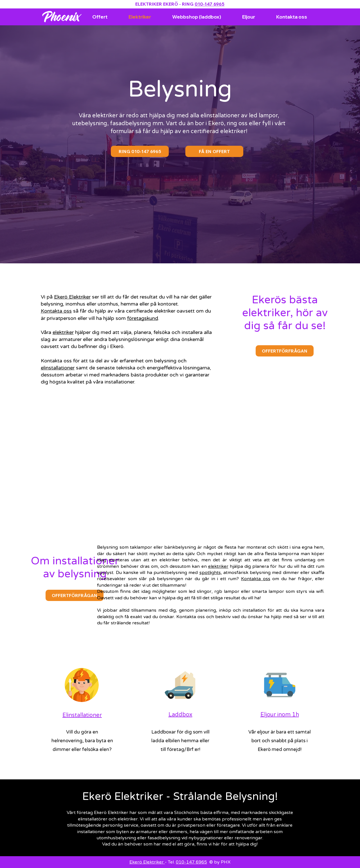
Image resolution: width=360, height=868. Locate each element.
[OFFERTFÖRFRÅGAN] (285, 351)
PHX (226, 862)
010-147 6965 (210, 4)
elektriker (63, 332)
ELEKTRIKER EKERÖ (157, 4)
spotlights (210, 573)
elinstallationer (58, 368)
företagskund (143, 318)
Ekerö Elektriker (72, 297)
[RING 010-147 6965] (140, 151)
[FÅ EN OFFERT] (214, 151)
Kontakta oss (56, 311)
